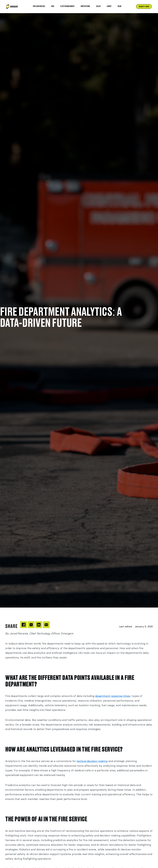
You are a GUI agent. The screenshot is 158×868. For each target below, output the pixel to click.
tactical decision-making (92, 761)
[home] (12, 7)
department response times (113, 696)
